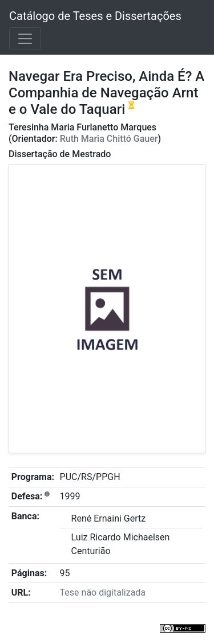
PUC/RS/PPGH (90, 477)
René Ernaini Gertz (109, 518)
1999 (70, 496)
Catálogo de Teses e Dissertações (95, 16)
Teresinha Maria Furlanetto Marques (82, 127)
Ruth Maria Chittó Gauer (109, 139)
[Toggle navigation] (25, 39)
